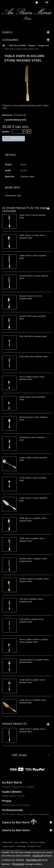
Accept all (38, 856)
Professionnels (13, 810)
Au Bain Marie (12, 782)
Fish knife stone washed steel (33, 356)
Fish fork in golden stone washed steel (31, 600)
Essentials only (34, 860)
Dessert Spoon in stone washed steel (31, 297)
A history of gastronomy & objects (18, 787)
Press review (23, 805)
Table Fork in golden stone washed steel (32, 540)
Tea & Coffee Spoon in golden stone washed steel (34, 641)
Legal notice (8, 846)
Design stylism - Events (13, 796)
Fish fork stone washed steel (33, 336)
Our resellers (21, 842)
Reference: (8, 115)
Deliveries (7, 842)
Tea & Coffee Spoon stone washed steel (32, 378)
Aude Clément (12, 792)
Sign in (37, 2)
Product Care (34, 846)
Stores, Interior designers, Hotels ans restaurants (26, 814)
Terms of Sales (38, 842)
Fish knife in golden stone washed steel (32, 620)
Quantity (6, 132)
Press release (9, 805)
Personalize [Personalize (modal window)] (18, 864)
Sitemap (21, 846)
